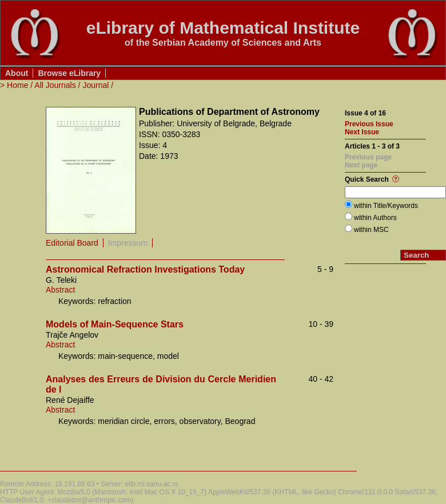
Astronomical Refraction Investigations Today (145, 269)
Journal (95, 85)
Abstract (60, 290)
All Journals (55, 85)
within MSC (371, 230)
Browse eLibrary (69, 73)
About (17, 73)
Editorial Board (72, 243)
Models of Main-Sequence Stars (115, 324)
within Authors (375, 218)
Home (17, 85)
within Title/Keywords (386, 206)
